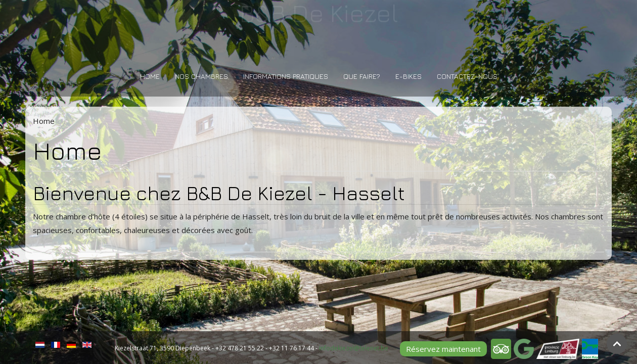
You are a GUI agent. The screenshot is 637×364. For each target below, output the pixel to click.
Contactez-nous (467, 76)
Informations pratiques (286, 76)
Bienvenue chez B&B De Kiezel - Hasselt (219, 193)
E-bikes (408, 76)
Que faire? (362, 76)
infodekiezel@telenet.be (354, 348)
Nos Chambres (201, 76)
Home (150, 76)
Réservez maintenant (443, 349)
